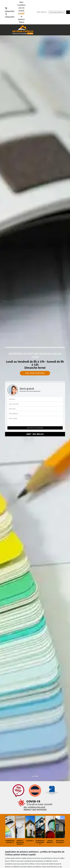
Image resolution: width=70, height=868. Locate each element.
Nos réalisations (35, 373)
